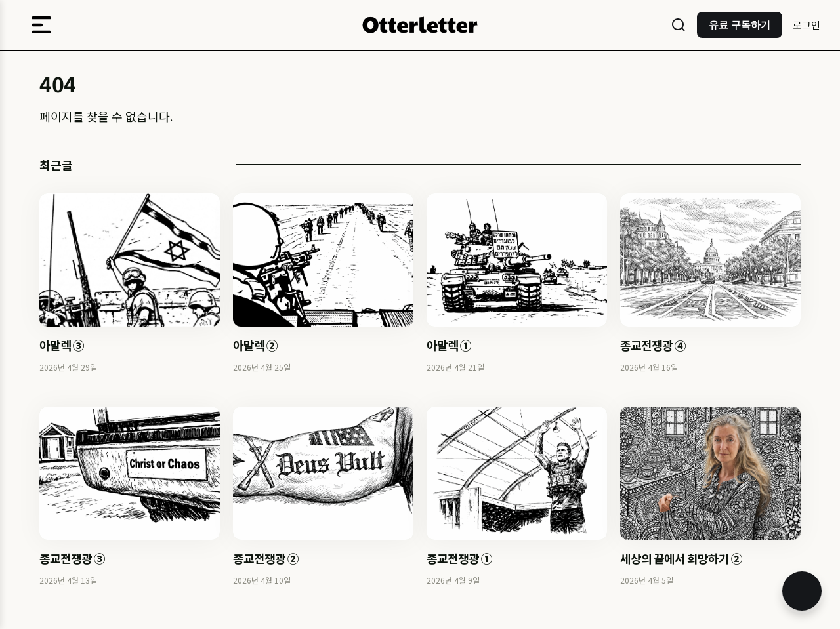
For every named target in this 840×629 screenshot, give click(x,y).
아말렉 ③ (62, 345)
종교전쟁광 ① (459, 558)
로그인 (807, 25)
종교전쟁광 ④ (653, 345)
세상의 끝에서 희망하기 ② (681, 558)
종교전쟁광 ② (266, 558)
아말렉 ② (255, 345)
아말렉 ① (449, 345)
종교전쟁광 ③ (72, 558)
